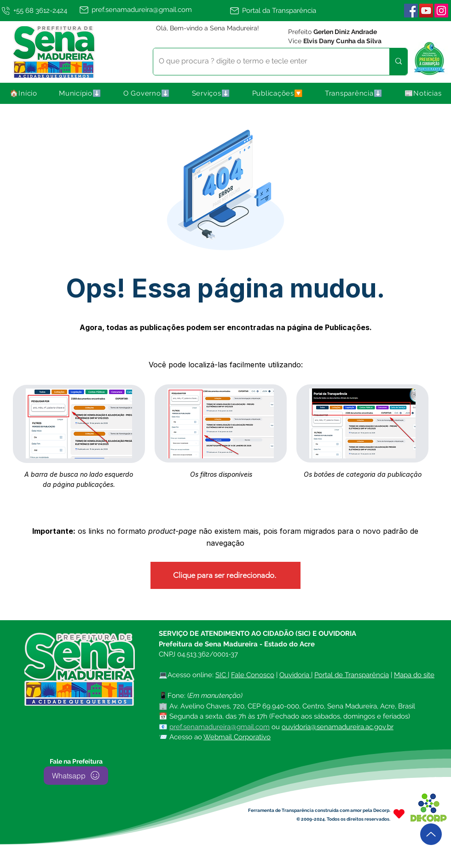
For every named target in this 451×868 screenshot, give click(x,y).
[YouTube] (426, 11)
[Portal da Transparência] (277, 11)
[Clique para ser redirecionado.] (225, 575)
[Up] (431, 834)
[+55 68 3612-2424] (38, 11)
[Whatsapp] (76, 776)
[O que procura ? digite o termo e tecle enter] (264, 62)
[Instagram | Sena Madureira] (441, 11)
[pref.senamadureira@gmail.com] (153, 10)
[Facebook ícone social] (411, 11)
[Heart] (399, 814)
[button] (81, 93)
